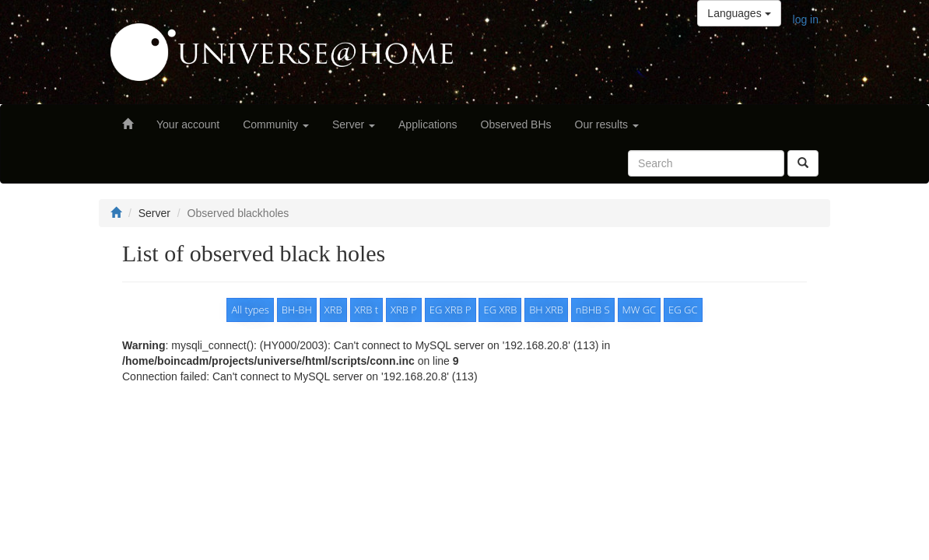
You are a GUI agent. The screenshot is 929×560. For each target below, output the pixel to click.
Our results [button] (607, 124)
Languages (739, 13)
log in (806, 19)
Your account (188, 124)
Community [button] (276, 124)
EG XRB (500, 310)
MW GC (640, 310)
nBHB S (593, 310)
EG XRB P (450, 310)
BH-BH (297, 310)
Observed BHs (516, 124)
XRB (333, 310)
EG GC (683, 310)
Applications (428, 124)
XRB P (404, 310)
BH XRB (546, 310)
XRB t (367, 310)
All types (250, 310)
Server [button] (354, 124)
